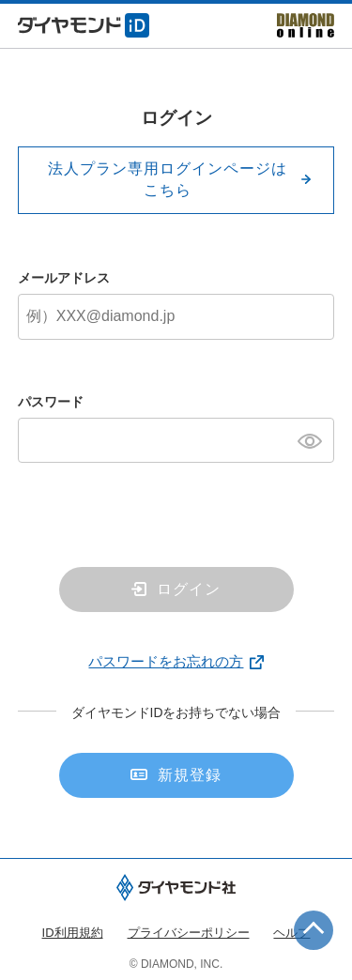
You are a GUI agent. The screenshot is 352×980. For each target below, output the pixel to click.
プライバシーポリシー (189, 933)
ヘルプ (291, 933)
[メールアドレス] (176, 316)
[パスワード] (176, 440)
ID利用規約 (73, 933)
